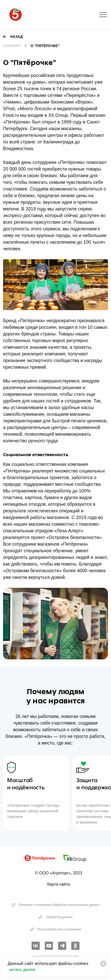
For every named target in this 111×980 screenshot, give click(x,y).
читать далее (22, 970)
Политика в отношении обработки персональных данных (55, 905)
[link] (36, 946)
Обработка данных (55, 917)
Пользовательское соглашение (56, 929)
